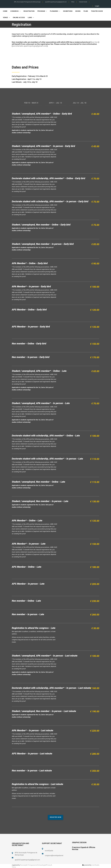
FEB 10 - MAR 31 (31, 103)
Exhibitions (68, 11)
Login (97, 6)
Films (86, 11)
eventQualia (95, 865)
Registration (29, 11)
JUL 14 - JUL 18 (80, 103)
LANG (31, 18)
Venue (6, 18)
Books (78, 11)
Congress (15, 11)
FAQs (73, 2)
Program (42, 11)
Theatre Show (97, 11)
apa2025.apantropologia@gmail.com (56, 2)
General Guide (83, 2)
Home (5, 11)
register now (55, 817)
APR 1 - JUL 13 (55, 103)
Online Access (19, 18)
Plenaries (55, 11)
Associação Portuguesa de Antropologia (33, 865)
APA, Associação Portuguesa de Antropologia (27, 2)
